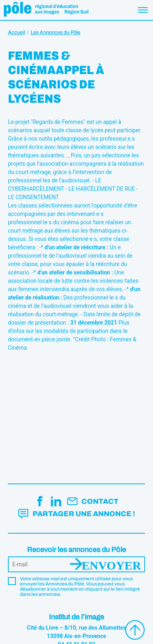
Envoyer (111, 564)
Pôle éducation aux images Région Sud (46, 10)
